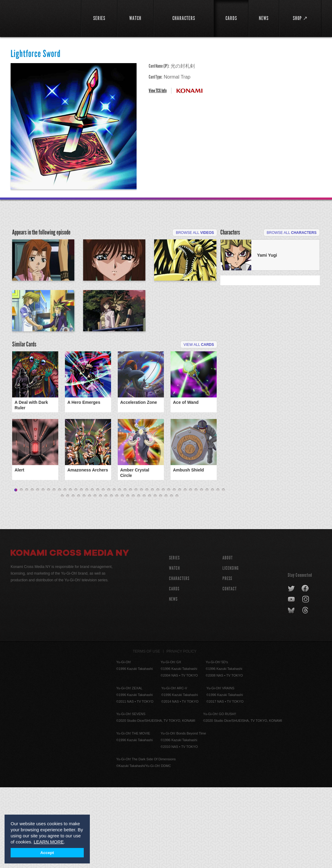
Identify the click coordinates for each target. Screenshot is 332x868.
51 (122, 577)
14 (87, 571)
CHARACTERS (179, 659)
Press (227, 659)
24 (141, 571)
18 (109, 571)
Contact (230, 669)
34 (196, 571)
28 (163, 571)
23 (136, 571)
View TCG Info (158, 91)
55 (144, 577)
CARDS (174, 669)
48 (106, 577)
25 (147, 571)
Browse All (195, 233)
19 (114, 571)
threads (306, 691)
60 (171, 577)
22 (130, 571)
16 (98, 571)
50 (117, 577)
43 (79, 577)
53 (133, 577)
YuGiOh (42, 17)
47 (100, 577)
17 (103, 571)
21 (125, 571)
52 (128, 577)
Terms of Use (147, 732)
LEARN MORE (49, 842)
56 (150, 577)
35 (202, 571)
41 (68, 577)
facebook (305, 669)
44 (84, 577)
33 (191, 571)
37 (212, 571)
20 (120, 571)
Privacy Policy (182, 732)
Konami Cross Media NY (70, 634)
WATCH (174, 649)
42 (73, 577)
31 (180, 571)
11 (70, 571)
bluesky (292, 691)
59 (166, 577)
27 (158, 571)
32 (185, 571)
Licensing (231, 649)
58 (161, 577)
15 (92, 571)
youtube (292, 680)
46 (95, 577)
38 (218, 571)
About (228, 638)
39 (223, 571)
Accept (47, 853)
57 (155, 577)
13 (81, 571)
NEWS (173, 680)
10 (65, 571)
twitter (291, 669)
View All (199, 427)
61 (177, 577)
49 (111, 577)
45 (90, 577)
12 (76, 571)
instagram (306, 680)
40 (62, 577)
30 (174, 571)
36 (207, 571)
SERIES (174, 638)
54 (139, 577)
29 (169, 571)
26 (152, 571)
